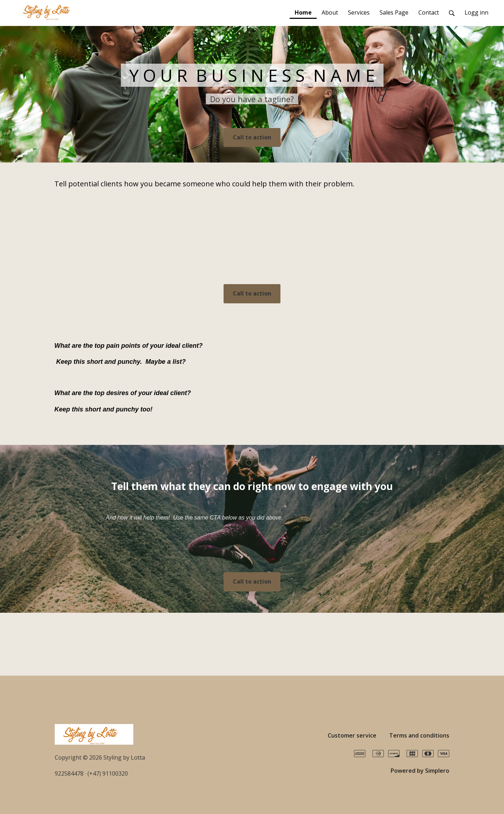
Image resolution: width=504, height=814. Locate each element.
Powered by (420, 771)
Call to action (252, 137)
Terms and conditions (419, 735)
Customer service (352, 735)
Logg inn (476, 12)
